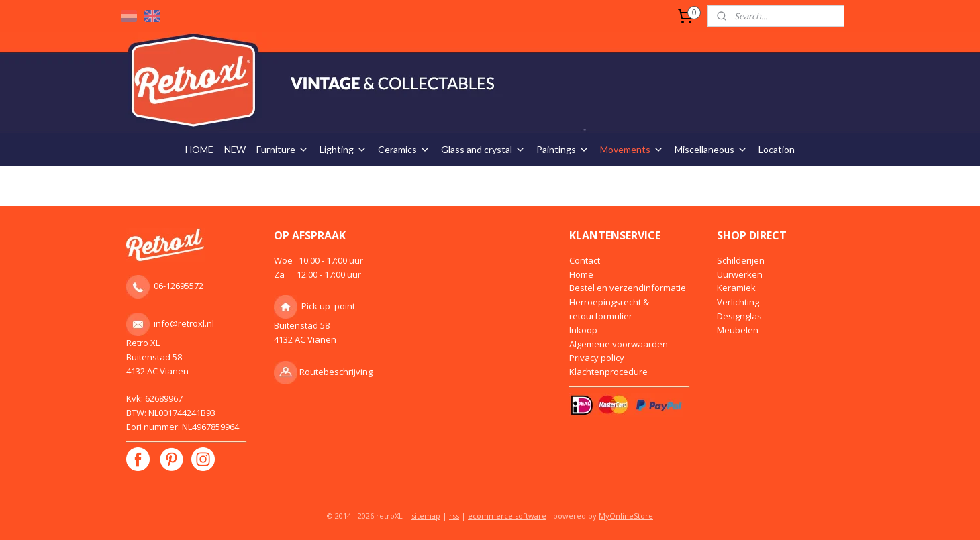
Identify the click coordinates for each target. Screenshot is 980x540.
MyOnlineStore (626, 516)
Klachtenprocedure (608, 372)
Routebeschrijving (336, 372)
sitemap (426, 516)
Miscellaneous (711, 149)
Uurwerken (740, 274)
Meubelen (738, 330)
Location (777, 149)
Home (581, 274)
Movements (632, 149)
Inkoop (583, 330)
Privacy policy (597, 358)
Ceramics (404, 149)
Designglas (739, 316)
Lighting (343, 149)
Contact (585, 260)
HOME (199, 149)
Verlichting (738, 302)
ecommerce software (507, 516)
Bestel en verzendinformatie (628, 288)
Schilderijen (741, 260)
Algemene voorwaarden (619, 344)
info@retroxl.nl (184, 323)
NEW (235, 149)
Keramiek (736, 288)
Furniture (283, 149)
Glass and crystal (483, 149)
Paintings (563, 149)
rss (454, 516)
